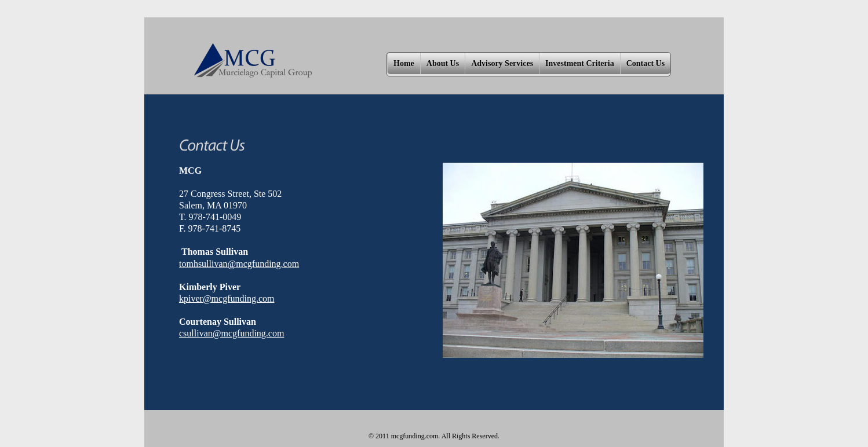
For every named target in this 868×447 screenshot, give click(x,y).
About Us (443, 63)
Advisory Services (502, 63)
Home (404, 63)
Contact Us (646, 63)
